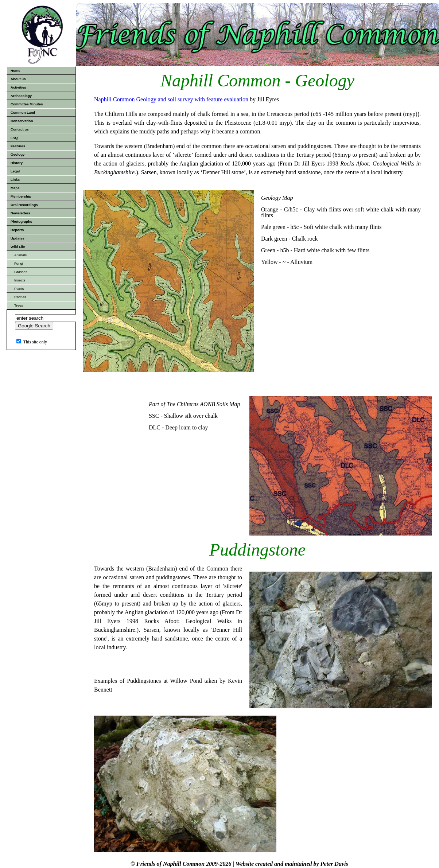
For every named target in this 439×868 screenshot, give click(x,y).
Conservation (22, 121)
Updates (18, 238)
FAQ (14, 138)
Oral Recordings (24, 205)
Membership (21, 196)
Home (15, 71)
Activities (18, 87)
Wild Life (18, 247)
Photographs (21, 221)
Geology (18, 154)
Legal (15, 171)
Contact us (20, 129)
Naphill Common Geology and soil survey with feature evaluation (171, 99)
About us (18, 79)
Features (18, 146)
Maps (15, 188)
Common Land (23, 112)
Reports (17, 230)
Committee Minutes (27, 104)
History (17, 163)
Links (15, 180)
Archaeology (21, 96)
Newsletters (20, 213)
